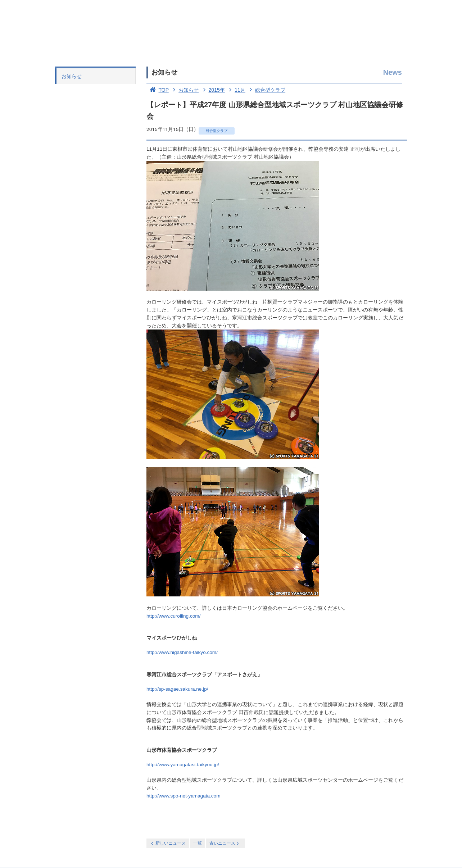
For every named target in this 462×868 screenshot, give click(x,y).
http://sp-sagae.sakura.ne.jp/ (177, 689)
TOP (158, 90)
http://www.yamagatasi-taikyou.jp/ (183, 765)
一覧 (198, 843)
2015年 (212, 90)
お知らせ (72, 76)
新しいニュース (168, 843)
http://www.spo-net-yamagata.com (184, 796)
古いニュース (225, 843)
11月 (236, 90)
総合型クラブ (266, 90)
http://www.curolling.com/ (173, 616)
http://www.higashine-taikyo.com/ (182, 652)
